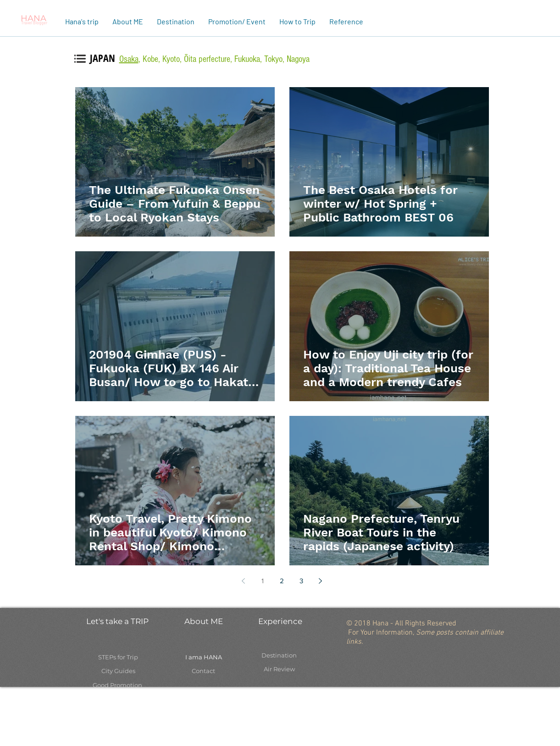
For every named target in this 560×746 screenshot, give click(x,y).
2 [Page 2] (282, 581)
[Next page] (321, 581)
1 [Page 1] (263, 581)
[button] (128, 21)
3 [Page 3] (301, 581)
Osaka (129, 59)
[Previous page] (244, 581)
